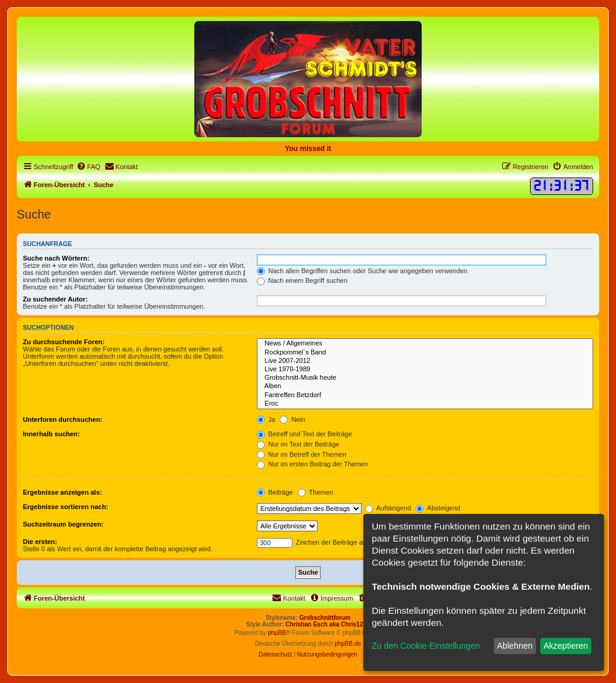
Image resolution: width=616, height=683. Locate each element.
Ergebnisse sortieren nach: (66, 507)
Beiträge (275, 492)
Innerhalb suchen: (51, 434)
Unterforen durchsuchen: (63, 419)
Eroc (425, 404)
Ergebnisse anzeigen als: (62, 492)
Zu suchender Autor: (55, 299)
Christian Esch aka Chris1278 (328, 624)
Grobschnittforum (325, 618)
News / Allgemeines (425, 344)
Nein (292, 419)
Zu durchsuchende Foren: (64, 342)
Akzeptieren (565, 646)
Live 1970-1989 (425, 369)
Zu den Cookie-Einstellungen (426, 646)
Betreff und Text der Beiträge (305, 434)
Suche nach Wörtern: (56, 258)
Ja (266, 419)
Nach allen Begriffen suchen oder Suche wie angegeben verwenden (362, 271)
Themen (316, 492)
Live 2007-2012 (425, 361)
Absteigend (438, 508)
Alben (425, 386)
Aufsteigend (388, 508)
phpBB (277, 633)
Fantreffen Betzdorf (425, 395)
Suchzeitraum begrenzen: (63, 524)
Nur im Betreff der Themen (302, 454)
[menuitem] (88, 167)
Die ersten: (40, 542)
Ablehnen (515, 646)
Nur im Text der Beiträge (298, 444)
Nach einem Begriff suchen (302, 280)
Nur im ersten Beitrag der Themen (313, 464)
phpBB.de (348, 644)
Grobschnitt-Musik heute (425, 378)
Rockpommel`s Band (425, 353)
